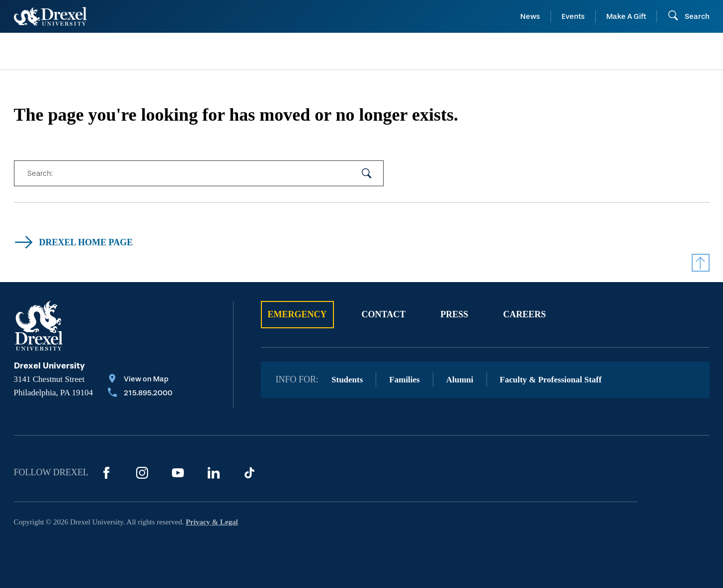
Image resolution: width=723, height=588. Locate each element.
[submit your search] (367, 173)
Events (573, 16)
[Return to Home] (50, 16)
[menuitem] (92, 51)
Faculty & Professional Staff (551, 380)
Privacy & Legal (212, 522)
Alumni (460, 380)
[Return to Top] (701, 263)
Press (454, 314)
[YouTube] (178, 473)
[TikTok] (249, 473)
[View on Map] (140, 380)
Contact (384, 314)
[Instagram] (142, 473)
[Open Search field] (688, 16)
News (530, 16)
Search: (40, 173)
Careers (524, 314)
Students (347, 380)
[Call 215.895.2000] (140, 394)
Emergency (297, 314)
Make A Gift (626, 16)
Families (404, 380)
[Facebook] (106, 473)
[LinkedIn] (214, 473)
